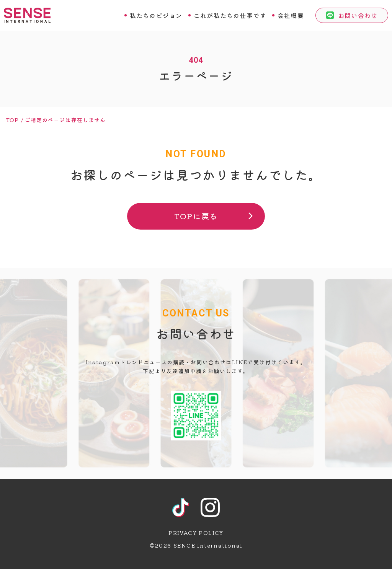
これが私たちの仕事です (230, 15)
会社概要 (291, 15)
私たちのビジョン (156, 15)
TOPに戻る (196, 216)
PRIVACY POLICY (196, 533)
